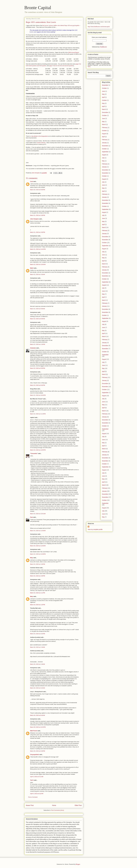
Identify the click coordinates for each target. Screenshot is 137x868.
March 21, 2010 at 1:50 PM (38, 232)
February (105, 128)
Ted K (32, 780)
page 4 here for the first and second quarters (61, 66)
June (103, 91)
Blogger (78, 864)
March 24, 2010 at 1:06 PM (38, 564)
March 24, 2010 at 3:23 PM (38, 634)
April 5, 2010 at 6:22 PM (37, 794)
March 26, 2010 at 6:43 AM (37, 715)
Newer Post (30, 805)
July (103, 158)
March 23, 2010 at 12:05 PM (38, 450)
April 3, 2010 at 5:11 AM (37, 777)
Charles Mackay (41, 143)
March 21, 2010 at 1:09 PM (38, 215)
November (105, 85)
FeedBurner (103, 47)
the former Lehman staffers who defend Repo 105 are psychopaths (61, 25)
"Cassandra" (34, 453)
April (103, 97)
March (104, 109)
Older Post (78, 805)
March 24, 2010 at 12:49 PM (38, 554)
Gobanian (33, 348)
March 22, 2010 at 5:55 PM (38, 368)
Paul (31, 517)
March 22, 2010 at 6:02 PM (38, 385)
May (103, 94)
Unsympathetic (35, 755)
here (89, 67)
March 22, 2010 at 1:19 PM (38, 344)
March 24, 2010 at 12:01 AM (38, 514)
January (104, 143)
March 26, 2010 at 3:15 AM (37, 688)
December (105, 112)
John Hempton (34, 219)
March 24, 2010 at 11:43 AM (38, 546)
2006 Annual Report (73, 52)
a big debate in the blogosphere (39, 136)
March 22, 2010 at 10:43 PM (38, 395)
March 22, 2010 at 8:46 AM (37, 319)
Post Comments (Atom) (58, 810)
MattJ (32, 268)
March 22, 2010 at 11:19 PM (38, 414)
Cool (32, 181)
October (104, 88)
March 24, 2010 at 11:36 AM (38, 531)
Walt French (34, 731)
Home (54, 805)
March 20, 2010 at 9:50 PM (38, 190)
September (105, 152)
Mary (32, 558)
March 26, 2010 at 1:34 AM (37, 647)
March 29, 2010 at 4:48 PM (38, 751)
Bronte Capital (38, 8)
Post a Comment (33, 797)
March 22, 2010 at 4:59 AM (37, 309)
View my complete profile (95, 529)
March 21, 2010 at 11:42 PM (38, 249)
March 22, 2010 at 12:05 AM (38, 264)
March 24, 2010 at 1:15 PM (38, 605)
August (104, 134)
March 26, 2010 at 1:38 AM (37, 664)
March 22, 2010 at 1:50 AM (37, 274)
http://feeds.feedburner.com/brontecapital (99, 27)
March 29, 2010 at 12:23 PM (38, 727)
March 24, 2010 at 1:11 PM (38, 593)
